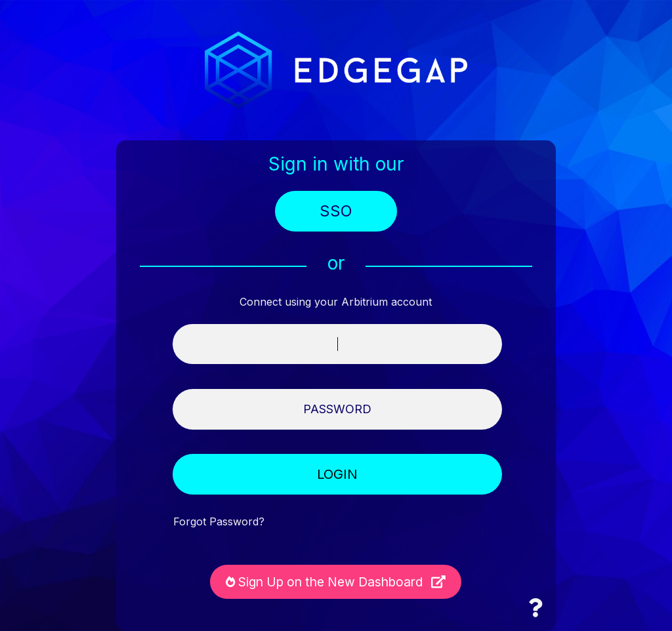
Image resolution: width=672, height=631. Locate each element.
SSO (336, 211)
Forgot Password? (219, 522)
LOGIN (337, 474)
